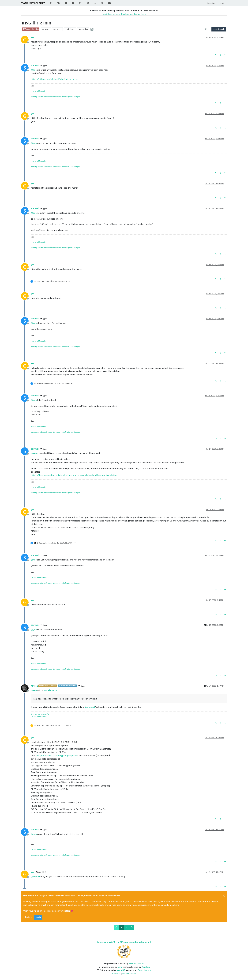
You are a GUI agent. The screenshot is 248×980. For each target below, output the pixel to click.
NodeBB (121, 970)
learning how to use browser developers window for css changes (55, 97)
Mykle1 (34, 686)
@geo (44, 65)
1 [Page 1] (121, 927)
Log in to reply (219, 29)
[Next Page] (132, 927)
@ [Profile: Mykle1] (36, 876)
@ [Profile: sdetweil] (90, 707)
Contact (116, 974)
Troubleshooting (31, 29)
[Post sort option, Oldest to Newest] (206, 29)
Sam (120, 967)
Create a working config (40, 714)
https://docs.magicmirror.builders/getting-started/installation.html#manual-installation (74, 475)
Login (38, 917)
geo (33, 37)
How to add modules (39, 91)
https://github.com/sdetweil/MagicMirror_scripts (55, 79)
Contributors (144, 970)
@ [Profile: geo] (34, 70)
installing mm (50, 690)
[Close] (224, 896)
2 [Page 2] (127, 927)
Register (28, 917)
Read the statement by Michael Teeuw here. (124, 14)
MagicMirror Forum (33, 3)
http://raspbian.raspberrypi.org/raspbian (57, 755)
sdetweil (35, 65)
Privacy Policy (129, 974)
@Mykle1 (41, 872)
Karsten (146, 967)
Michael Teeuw (136, 963)
